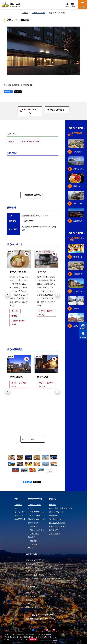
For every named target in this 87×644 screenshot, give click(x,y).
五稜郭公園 (78, 274)
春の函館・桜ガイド (79, 152)
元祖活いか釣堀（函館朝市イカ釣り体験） (79, 257)
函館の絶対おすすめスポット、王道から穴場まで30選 (79, 221)
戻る (28, 439)
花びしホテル (16, 377)
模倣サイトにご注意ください (43, 615)
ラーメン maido (18, 272)
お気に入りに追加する (29, 111)
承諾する (33, 639)
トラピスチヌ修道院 (79, 291)
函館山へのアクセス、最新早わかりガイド (79, 169)
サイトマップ (50, 619)
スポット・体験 (38, 13)
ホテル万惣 (43, 377)
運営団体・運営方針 (34, 619)
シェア (8, 92)
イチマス (42, 272)
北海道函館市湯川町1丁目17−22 (19, 85)
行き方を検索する (56, 110)
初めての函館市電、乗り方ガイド (79, 203)
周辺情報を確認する (34, 195)
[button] (8, 295)
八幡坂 (76, 309)
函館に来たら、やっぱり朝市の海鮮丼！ (79, 186)
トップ (25, 13)
